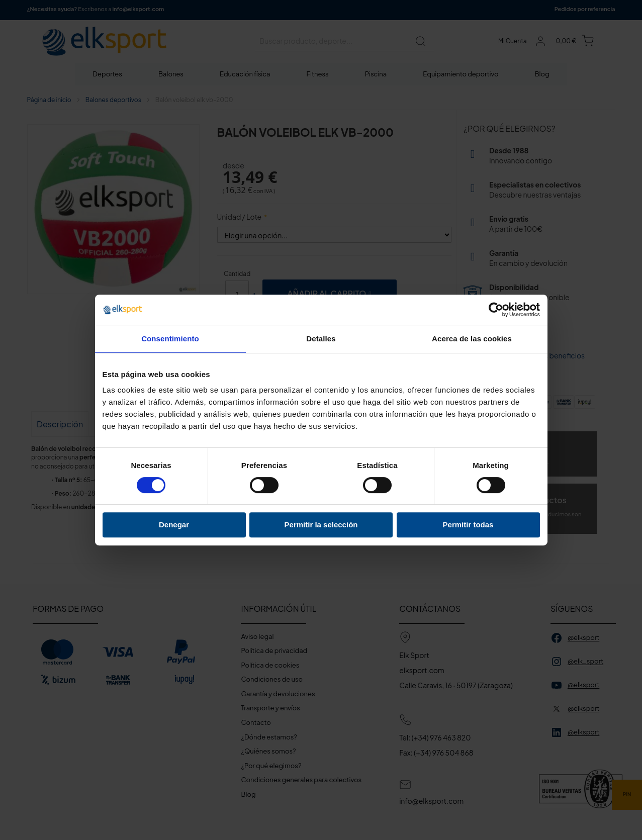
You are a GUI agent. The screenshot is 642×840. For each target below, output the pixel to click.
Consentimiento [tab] (170, 339)
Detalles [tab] (321, 339)
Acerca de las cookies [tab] (472, 339)
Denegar (174, 525)
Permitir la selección (321, 525)
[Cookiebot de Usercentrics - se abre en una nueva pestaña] (496, 310)
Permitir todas (468, 525)
